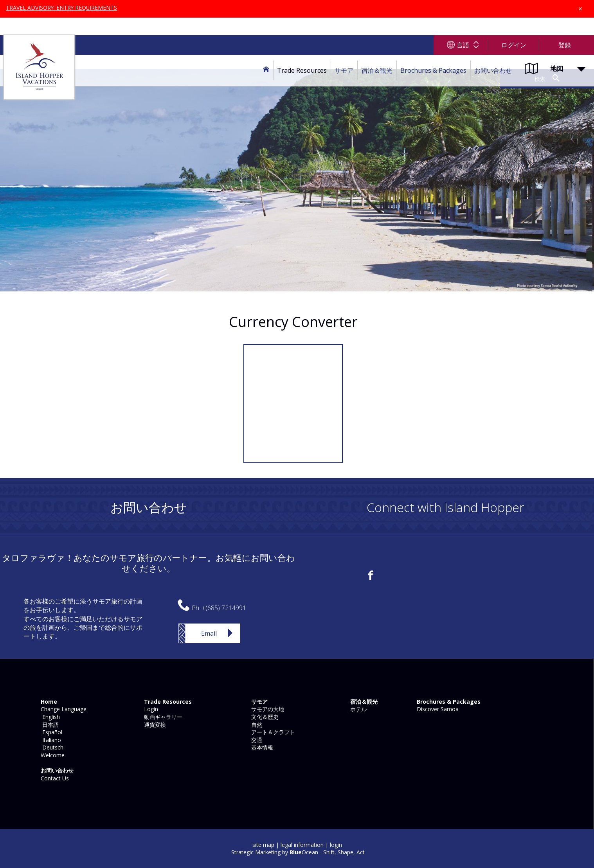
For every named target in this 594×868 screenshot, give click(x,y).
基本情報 (261, 747)
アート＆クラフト (272, 732)
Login (150, 709)
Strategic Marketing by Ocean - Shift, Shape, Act (298, 852)
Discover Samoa (437, 709)
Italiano (50, 740)
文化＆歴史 (264, 717)
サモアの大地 (267, 709)
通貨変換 (154, 725)
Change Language (63, 709)
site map (263, 845)
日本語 (49, 725)
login (336, 845)
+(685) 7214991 (224, 608)
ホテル (358, 709)
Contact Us (54, 778)
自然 (256, 725)
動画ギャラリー (162, 717)
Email (209, 633)
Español (51, 732)
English (49, 717)
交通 (256, 740)
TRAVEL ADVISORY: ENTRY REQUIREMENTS (62, 8)
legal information (302, 845)
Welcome (52, 755)
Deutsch (51, 747)
